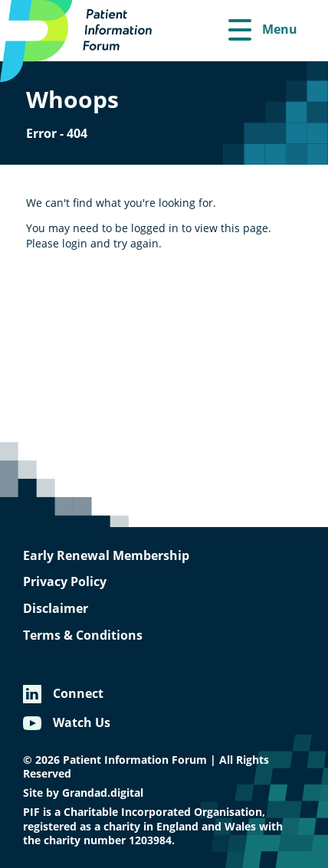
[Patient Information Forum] (84, 41)
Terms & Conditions (83, 635)
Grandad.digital (103, 793)
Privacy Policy (65, 581)
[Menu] (263, 31)
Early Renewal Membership (106, 555)
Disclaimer (56, 608)
